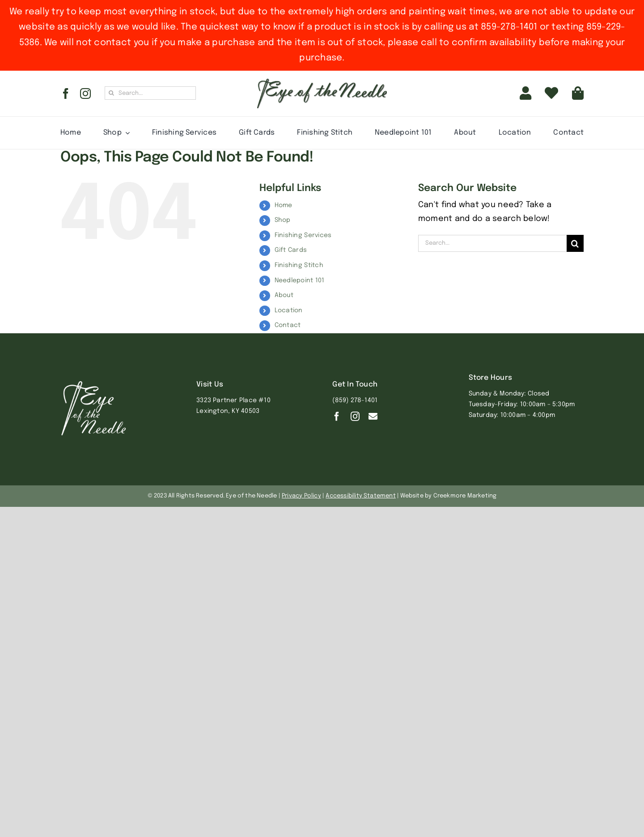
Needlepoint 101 (300, 280)
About (284, 295)
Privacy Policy (301, 496)
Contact (288, 325)
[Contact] (373, 416)
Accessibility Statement (361, 496)
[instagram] (85, 93)
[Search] (111, 93)
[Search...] (150, 93)
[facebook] (66, 93)
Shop (283, 220)
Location (289, 310)
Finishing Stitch (299, 265)
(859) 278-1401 (355, 400)
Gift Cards (291, 250)
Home (284, 205)
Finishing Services (303, 235)
